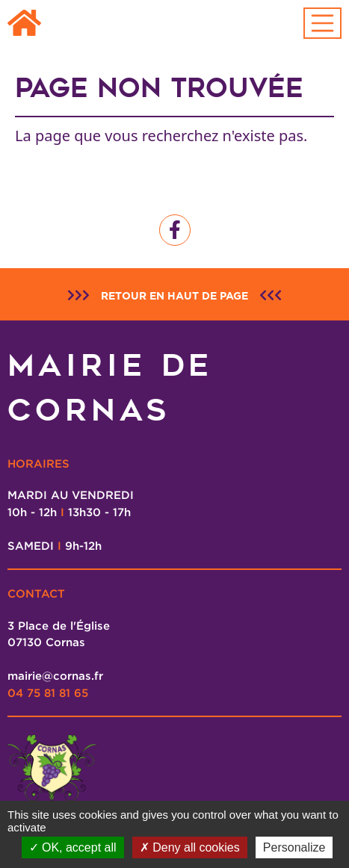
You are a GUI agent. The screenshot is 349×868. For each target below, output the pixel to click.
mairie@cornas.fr (55, 675)
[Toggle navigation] (323, 23)
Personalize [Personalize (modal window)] (294, 847)
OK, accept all (73, 847)
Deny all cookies (190, 847)
